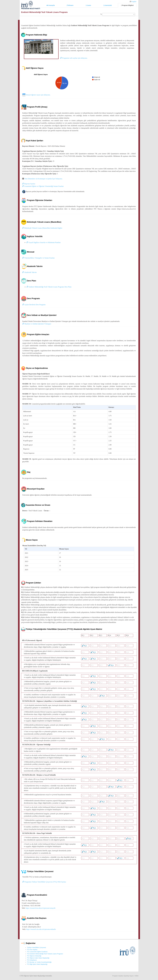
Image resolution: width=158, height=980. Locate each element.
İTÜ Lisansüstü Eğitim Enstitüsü (37, 952)
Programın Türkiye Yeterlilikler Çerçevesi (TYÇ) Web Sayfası (44, 882)
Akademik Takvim (29, 272)
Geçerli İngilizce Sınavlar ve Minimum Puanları (44, 242)
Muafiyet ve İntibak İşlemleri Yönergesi (37, 324)
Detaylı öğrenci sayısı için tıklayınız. (36, 95)
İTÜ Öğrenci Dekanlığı (34, 956)
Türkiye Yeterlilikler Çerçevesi (36, 948)
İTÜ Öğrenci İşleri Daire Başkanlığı (38, 958)
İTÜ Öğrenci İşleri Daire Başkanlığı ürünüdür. (37, 976)
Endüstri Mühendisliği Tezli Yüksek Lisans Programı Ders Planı (49, 287)
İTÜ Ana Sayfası (32, 950)
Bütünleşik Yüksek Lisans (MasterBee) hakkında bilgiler (42, 228)
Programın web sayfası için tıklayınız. (74, 58)
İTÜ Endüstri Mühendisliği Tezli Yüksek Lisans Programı (45, 954)
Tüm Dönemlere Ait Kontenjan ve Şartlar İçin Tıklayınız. (43, 179)
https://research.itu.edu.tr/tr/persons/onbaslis (41, 929)
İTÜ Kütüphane (32, 960)
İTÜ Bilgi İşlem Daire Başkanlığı (37, 964)
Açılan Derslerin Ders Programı (34, 305)
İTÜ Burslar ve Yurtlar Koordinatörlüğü (39, 962)
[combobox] (119, 14)
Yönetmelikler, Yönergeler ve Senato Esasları (38, 258)
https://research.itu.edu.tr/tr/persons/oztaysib (40, 908)
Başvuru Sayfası (29, 184)
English (134, 2)
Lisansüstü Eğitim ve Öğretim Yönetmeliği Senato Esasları (43, 186)
